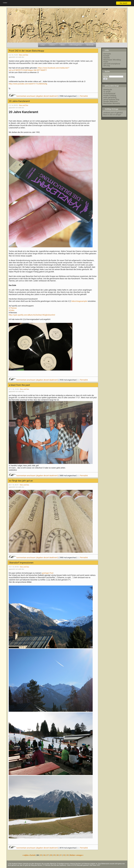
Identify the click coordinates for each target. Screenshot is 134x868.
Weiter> (73, 855)
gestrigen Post (48, 573)
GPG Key (107, 66)
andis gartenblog (110, 97)
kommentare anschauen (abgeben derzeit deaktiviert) (34, 96)
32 (64, 855)
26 (44, 855)
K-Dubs (12, 310)
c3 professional (109, 93)
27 (48, 855)
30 (58, 855)
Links (106, 50)
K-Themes (13, 308)
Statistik (106, 58)
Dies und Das (24, 55)
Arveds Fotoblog (110, 95)
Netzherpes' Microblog (112, 60)
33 (67, 855)
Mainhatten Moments (112, 103)
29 (54, 855)
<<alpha (26, 855)
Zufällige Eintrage (111, 109)
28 (51, 855)
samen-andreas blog (111, 99)
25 (41, 855)
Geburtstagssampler (79, 301)
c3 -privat (107, 92)
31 (61, 855)
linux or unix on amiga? (112, 115)
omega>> (80, 855)
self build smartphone (112, 64)
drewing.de (108, 90)
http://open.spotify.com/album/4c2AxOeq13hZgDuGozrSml (32, 315)
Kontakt (106, 56)
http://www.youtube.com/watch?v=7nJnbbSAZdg (28, 84)
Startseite (107, 54)
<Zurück (32, 855)
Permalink (84, 96)
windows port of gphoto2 (113, 113)
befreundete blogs (111, 86)
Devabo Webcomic (111, 101)
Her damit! (124, 3)
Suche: (107, 71)
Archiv (106, 62)
